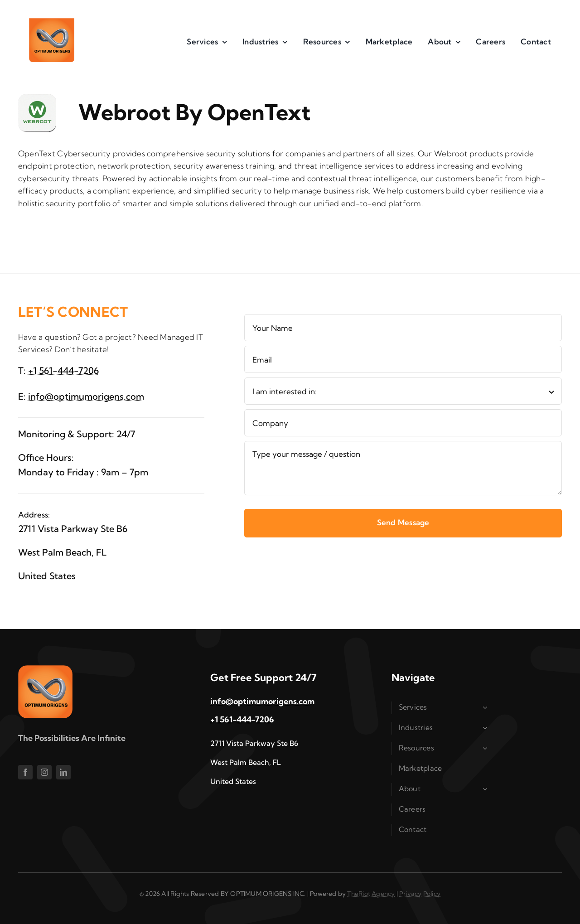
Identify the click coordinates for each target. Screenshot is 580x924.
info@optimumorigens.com (86, 396)
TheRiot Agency (371, 894)
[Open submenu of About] (486, 789)
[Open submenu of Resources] (486, 748)
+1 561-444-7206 (63, 370)
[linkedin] (63, 772)
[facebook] (25, 772)
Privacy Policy (420, 894)
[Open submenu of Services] (486, 707)
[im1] (52, 22)
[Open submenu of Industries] (486, 728)
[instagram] (44, 772)
